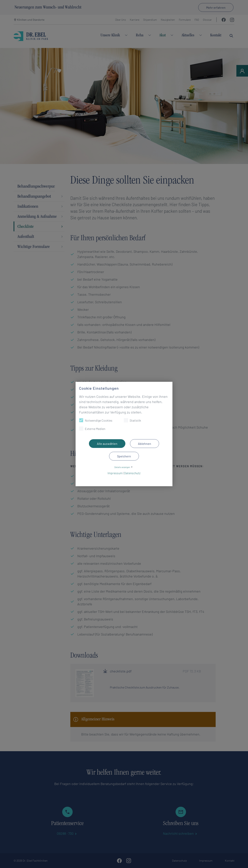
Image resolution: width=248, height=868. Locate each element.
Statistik (132, 420)
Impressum (115, 473)
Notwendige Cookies (96, 420)
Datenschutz (132, 473)
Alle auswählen (107, 444)
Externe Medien (92, 429)
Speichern (124, 456)
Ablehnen (145, 444)
